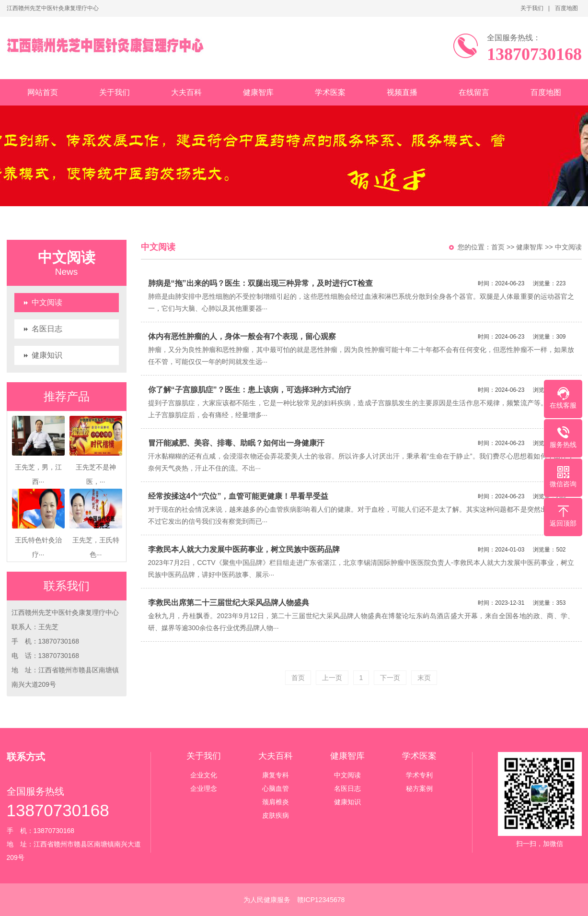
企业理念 (204, 788)
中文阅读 (47, 302)
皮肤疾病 (276, 815)
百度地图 (566, 8)
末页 (424, 678)
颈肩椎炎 (276, 802)
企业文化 (204, 775)
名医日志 (47, 329)
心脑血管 (276, 788)
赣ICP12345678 (321, 900)
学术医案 (330, 92)
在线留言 (474, 92)
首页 (498, 247)
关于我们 (532, 8)
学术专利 (419, 775)
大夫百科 (186, 92)
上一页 (332, 678)
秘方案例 (419, 788)
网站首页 (43, 92)
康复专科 (276, 775)
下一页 (390, 678)
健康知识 (47, 355)
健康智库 (258, 92)
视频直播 (402, 92)
